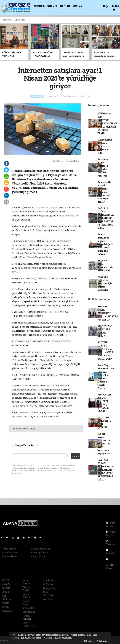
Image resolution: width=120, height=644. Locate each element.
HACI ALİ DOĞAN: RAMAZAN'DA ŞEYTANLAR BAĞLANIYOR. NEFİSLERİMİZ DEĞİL (106, 218)
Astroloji (48, 599)
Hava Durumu (27, 582)
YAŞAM (5, 603)
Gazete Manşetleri (29, 624)
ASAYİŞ (5, 607)
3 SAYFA (53, 6)
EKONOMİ (20, 20)
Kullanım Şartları (41, 549)
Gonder (76, 456)
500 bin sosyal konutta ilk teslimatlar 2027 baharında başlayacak (104, 444)
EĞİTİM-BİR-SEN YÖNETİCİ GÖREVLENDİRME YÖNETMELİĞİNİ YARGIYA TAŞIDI (107, 123)
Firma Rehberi (27, 617)
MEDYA (77, 6)
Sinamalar (28, 608)
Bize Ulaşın (110, 566)
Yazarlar (111, 543)
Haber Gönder (38, 556)
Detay (88, 641)
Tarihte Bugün (27, 603)
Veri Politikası (10, 556)
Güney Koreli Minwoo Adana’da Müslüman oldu (105, 146)
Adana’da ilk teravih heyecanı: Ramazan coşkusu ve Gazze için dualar (105, 192)
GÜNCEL (39, 6)
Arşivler (111, 552)
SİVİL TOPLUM (7, 598)
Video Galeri (111, 533)
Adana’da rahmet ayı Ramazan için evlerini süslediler (105, 283)
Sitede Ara (49, 580)
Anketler (48, 584)
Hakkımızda (9, 549)
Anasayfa (7, 20)
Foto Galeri (111, 524)
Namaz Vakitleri (28, 596)
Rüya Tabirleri (48, 594)
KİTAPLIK (7, 611)
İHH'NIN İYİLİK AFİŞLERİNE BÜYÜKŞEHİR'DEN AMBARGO (108, 313)
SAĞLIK (65, 6)
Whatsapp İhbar (40, 553)
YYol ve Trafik (26, 589)
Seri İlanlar (29, 612)
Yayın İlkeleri (9, 553)
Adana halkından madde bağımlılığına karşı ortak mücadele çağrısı (105, 244)
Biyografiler (50, 588)
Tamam (101, 641)
